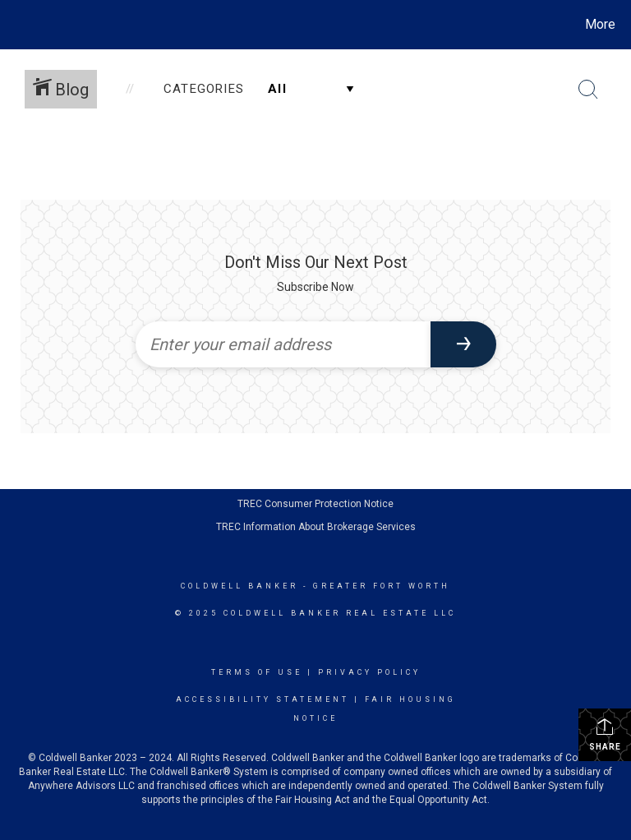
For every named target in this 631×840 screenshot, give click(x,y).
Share (605, 734)
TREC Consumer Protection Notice (315, 504)
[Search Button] (588, 90)
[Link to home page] (16, 25)
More (600, 24)
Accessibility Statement (263, 699)
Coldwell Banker (240, 586)
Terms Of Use (257, 672)
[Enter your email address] (283, 344)
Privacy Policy (369, 672)
